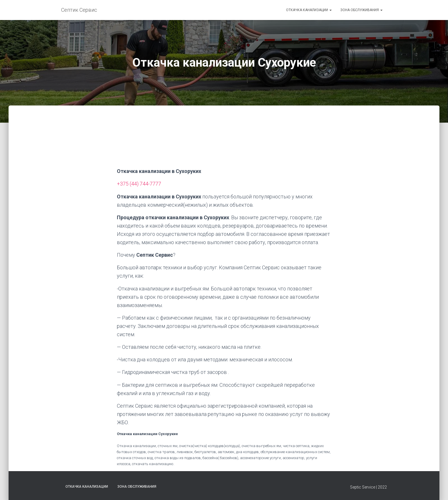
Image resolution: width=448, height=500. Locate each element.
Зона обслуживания (361, 10)
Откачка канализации (309, 10)
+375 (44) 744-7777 (139, 184)
